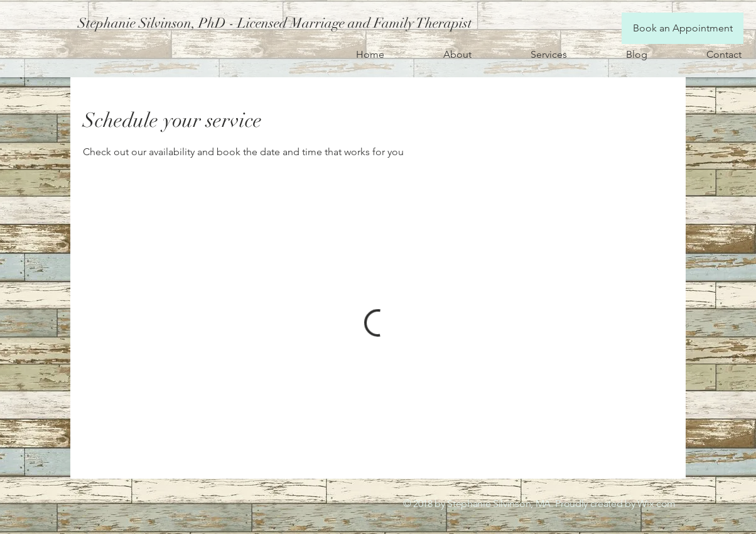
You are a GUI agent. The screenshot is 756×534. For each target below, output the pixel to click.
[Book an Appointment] (683, 28)
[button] (273, 23)
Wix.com (656, 504)
